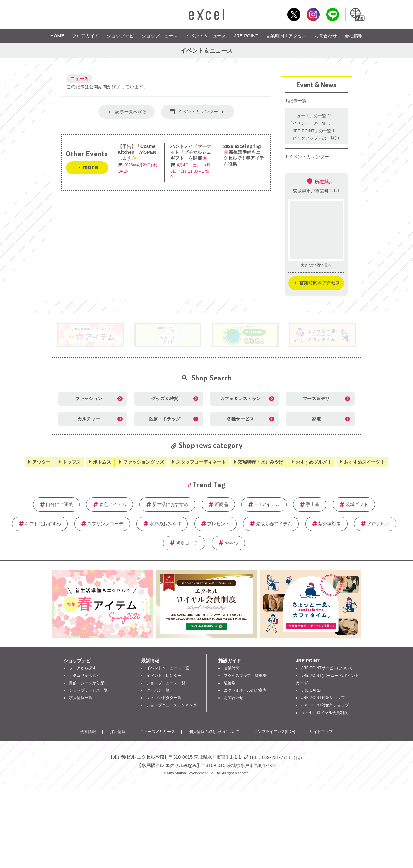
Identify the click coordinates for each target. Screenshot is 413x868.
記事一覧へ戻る (131, 112)
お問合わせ (326, 36)
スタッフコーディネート (201, 462)
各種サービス (240, 419)
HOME (57, 36)
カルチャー (89, 419)
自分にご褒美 (59, 504)
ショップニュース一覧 (166, 683)
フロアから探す (83, 668)
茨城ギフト (357, 504)
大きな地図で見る (316, 265)
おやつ (231, 543)
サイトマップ (321, 732)
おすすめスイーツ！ (364, 462)
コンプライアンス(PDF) (275, 732)
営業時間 (232, 668)
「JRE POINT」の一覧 (312, 131)
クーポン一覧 (158, 690)
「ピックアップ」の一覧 (314, 138)
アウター (41, 462)
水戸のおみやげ (165, 524)
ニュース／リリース (157, 732)
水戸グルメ (378, 524)
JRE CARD (311, 690)
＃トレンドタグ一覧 (164, 698)
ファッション (89, 399)
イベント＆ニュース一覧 (168, 668)
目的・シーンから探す (88, 683)
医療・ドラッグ (165, 419)
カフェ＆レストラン (240, 399)
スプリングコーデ (105, 524)
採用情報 (118, 732)
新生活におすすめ (170, 504)
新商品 (221, 504)
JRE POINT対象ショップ (323, 698)
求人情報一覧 (81, 698)
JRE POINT (246, 36)
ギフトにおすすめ (43, 524)
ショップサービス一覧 (88, 690)
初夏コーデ (187, 543)
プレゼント (218, 524)
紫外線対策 (329, 524)
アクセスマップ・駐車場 (245, 676)
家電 (316, 419)
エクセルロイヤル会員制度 (325, 713)
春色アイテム (113, 504)
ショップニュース (160, 36)
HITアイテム (267, 504)
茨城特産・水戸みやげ (261, 462)
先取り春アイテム (274, 524)
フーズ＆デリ (316, 399)
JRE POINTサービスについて (327, 668)
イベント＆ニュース (206, 36)
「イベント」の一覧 (310, 123)
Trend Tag (209, 484)
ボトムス (102, 462)
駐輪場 (230, 683)
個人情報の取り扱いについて (214, 732)
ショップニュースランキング (172, 705)
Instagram (313, 14)
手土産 (313, 504)
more (90, 166)
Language (357, 14)
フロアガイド (86, 36)
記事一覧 (297, 101)
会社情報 (354, 36)
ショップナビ (120, 36)
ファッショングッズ (144, 462)
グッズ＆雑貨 (165, 399)
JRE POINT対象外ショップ (325, 705)
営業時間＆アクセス (286, 36)
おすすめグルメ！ (314, 462)
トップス (72, 462)
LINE (332, 14)
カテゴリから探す (85, 676)
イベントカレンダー (198, 112)
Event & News (316, 84)
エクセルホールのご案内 (245, 690)
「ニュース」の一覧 (310, 116)
